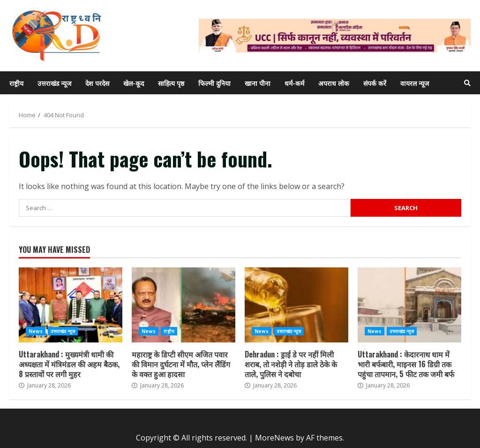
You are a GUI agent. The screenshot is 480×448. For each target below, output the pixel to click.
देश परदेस (97, 83)
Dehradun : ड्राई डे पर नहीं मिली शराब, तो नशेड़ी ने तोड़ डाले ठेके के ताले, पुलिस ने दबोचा (296, 305)
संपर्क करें (375, 83)
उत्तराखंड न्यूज (54, 83)
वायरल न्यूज (415, 83)
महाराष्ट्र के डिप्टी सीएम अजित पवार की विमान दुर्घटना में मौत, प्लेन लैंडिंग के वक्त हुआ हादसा (184, 305)
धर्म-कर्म (294, 83)
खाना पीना (258, 83)
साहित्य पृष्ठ (171, 83)
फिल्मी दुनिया (214, 83)
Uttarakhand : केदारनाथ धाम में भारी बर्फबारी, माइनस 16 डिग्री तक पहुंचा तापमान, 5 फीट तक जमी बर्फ (409, 305)
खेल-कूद (134, 83)
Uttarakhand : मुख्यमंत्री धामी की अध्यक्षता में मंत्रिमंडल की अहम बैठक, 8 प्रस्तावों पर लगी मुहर (71, 305)
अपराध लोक (334, 83)
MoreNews (274, 438)
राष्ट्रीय (16, 83)
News (36, 331)
